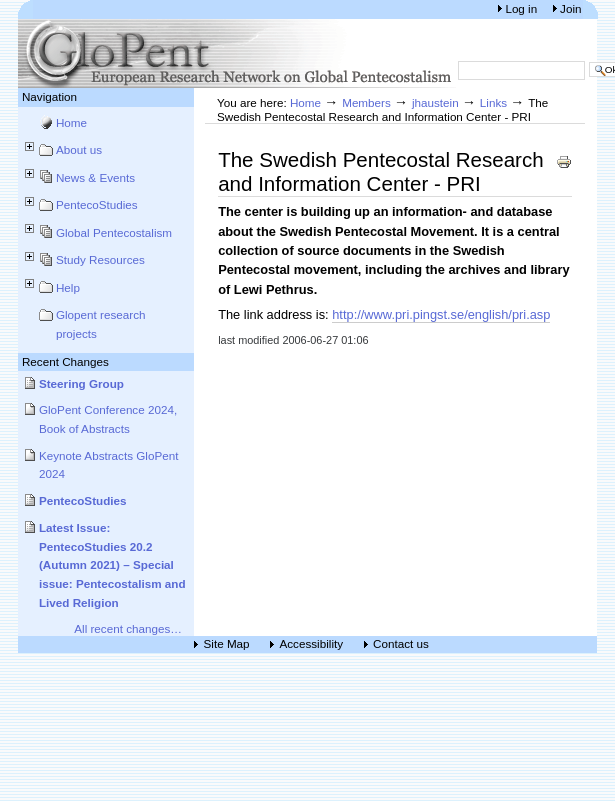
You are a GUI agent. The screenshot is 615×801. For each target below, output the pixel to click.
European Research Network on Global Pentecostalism (238, 53)
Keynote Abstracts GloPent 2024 (109, 465)
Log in (522, 8)
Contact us (401, 644)
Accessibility (312, 644)
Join (570, 8)
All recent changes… (128, 628)
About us (79, 149)
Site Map (227, 644)
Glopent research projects (101, 324)
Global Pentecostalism (114, 232)
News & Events (95, 177)
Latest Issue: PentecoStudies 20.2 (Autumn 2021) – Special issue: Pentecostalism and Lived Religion (112, 565)
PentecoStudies (97, 204)
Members (366, 102)
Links (493, 102)
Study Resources (100, 259)
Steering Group (81, 383)
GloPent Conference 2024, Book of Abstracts (108, 419)
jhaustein (435, 102)
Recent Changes (65, 361)
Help (68, 287)
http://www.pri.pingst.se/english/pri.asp (441, 314)
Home (71, 122)
